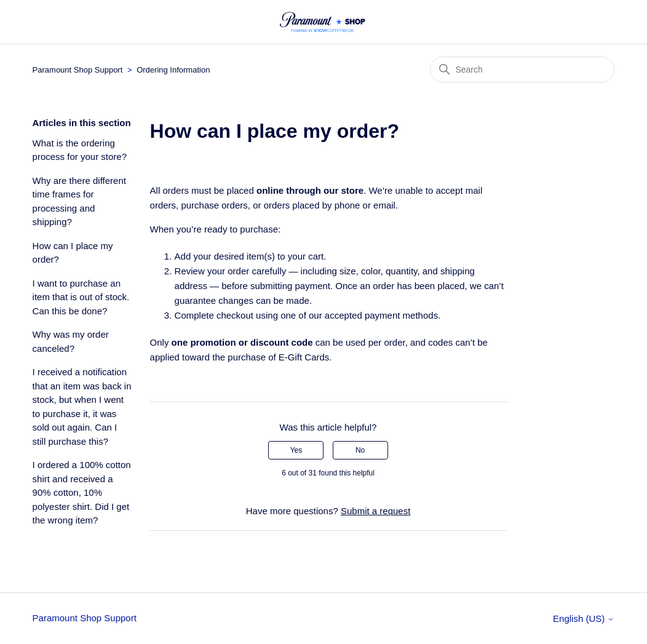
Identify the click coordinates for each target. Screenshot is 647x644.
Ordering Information (173, 70)
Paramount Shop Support (78, 70)
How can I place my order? (73, 253)
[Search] (522, 70)
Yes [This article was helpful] (296, 450)
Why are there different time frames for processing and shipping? (79, 201)
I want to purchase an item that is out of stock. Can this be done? (81, 297)
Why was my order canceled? (71, 341)
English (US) (584, 618)
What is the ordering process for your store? (80, 150)
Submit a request (375, 511)
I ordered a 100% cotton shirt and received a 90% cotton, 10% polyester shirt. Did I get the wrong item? (82, 492)
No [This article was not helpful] (360, 450)
